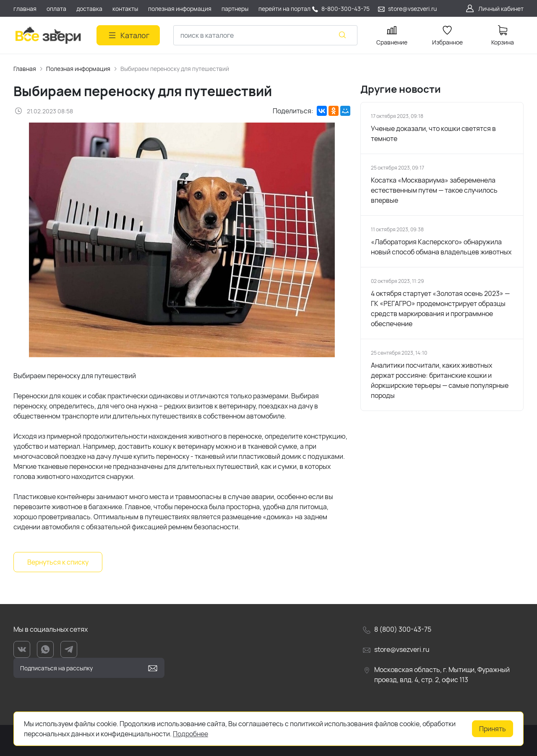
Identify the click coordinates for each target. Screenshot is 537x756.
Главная (25, 69)
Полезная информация (78, 69)
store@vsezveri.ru (412, 9)
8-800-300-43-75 (345, 9)
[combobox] (265, 35)
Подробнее (190, 734)
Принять (493, 729)
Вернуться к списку (58, 562)
